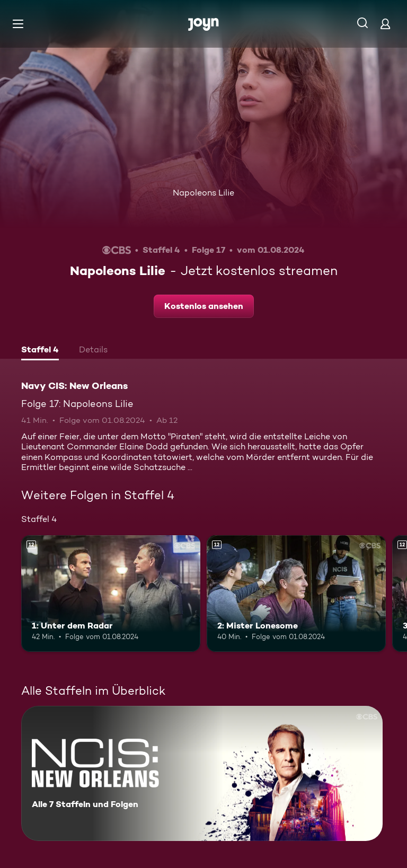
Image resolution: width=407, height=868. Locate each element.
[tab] (40, 351)
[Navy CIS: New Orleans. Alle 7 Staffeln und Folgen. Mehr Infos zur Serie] (202, 773)
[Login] (385, 24)
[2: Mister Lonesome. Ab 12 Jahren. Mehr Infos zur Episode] (296, 594)
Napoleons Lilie (203, 193)
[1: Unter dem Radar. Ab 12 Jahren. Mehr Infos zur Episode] (111, 594)
